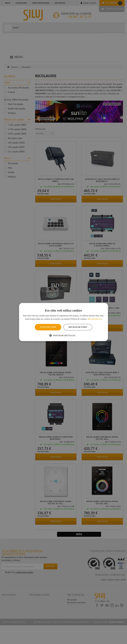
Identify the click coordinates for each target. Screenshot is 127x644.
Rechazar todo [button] (78, 327)
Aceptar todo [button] (48, 327)
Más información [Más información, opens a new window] (95, 319)
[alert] (63, 322)
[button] (63, 335)
